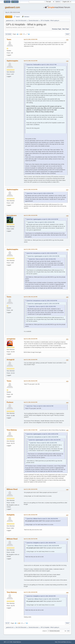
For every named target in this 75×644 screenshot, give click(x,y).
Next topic (66, 29)
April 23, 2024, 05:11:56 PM (30, 297)
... (26, 34)
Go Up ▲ (69, 642)
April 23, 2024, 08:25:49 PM (30, 489)
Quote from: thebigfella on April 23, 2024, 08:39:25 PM (41, 543)
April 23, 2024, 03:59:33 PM (30, 39)
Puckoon (10, 402)
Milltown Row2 (12, 489)
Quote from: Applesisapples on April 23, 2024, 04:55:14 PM (42, 434)
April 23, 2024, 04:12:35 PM (30, 61)
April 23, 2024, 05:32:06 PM (30, 339)
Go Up (7, 623)
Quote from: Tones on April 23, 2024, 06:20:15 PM (40, 406)
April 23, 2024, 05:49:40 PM (30, 360)
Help (56, 642)
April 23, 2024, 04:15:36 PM (30, 189)
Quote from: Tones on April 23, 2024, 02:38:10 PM (40, 193)
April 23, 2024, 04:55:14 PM (30, 249)
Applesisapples (12, 61)
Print (67, 34)
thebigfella (11, 515)
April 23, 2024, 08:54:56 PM (30, 592)
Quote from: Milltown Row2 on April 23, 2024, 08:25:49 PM (42, 519)
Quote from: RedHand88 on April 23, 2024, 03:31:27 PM (41, 65)
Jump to (45, 631)
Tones (9, 39)
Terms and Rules (62, 642)
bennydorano (12, 215)
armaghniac (11, 339)
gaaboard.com (12, 7)
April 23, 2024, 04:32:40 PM (30, 215)
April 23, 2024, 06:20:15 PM (30, 381)
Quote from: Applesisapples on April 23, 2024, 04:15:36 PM (42, 219)
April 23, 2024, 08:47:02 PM (30, 539)
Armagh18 (10, 360)
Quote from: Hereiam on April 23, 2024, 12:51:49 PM (42, 68)
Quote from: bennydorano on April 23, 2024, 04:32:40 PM (42, 253)
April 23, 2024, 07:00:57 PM (30, 430)
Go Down (8, 34)
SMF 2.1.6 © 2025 (8, 642)
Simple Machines (17, 642)
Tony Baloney (12, 430)
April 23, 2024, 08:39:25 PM (30, 515)
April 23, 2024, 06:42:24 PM (30, 402)
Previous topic (57, 29)
